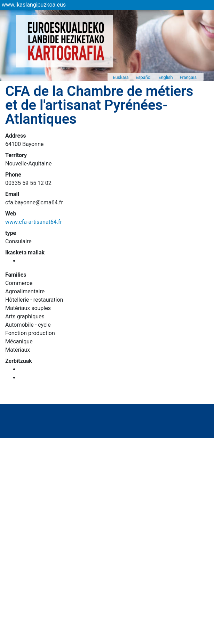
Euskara (121, 77)
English (165, 77)
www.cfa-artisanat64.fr (34, 222)
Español (144, 77)
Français (188, 77)
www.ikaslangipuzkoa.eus (34, 5)
